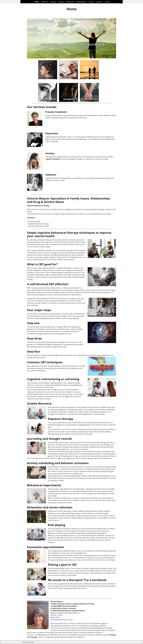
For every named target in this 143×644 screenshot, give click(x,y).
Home (37, 2)
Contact (107, 2)
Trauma (91, 2)
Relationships (81, 2)
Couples (61, 2)
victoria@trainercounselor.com (62, 620)
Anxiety (53, 2)
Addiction (45, 2)
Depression (70, 2)
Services (99, 2)
